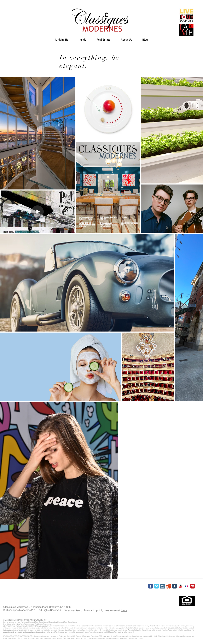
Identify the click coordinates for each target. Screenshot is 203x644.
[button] (82, 40)
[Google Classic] (169, 586)
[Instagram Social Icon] (163, 586)
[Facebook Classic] (150, 586)
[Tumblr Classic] (175, 586)
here (124, 610)
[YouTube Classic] (181, 586)
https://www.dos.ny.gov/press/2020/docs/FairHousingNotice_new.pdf (110, 632)
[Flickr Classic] (187, 586)
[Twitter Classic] (156, 586)
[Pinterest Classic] (193, 586)
